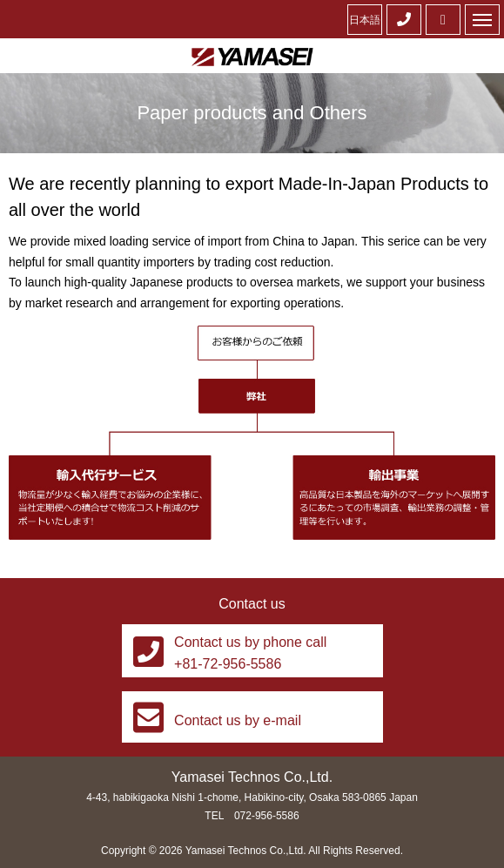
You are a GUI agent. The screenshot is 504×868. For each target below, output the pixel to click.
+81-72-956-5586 (228, 664)
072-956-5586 (267, 816)
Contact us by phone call (250, 642)
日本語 (365, 20)
